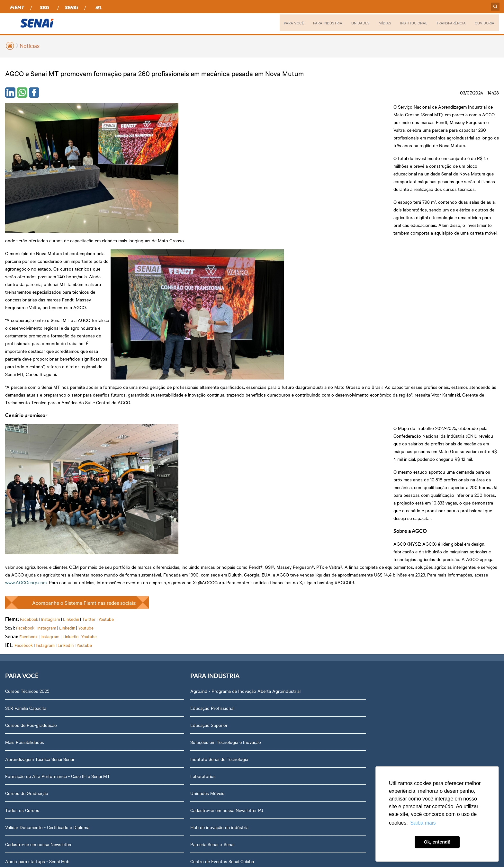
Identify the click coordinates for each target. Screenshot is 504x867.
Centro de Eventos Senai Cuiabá (135, 629)
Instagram (51, 380)
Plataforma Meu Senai (27, 714)
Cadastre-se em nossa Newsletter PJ (139, 578)
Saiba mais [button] (423, 823)
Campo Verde (210, 555)
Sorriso (204, 623)
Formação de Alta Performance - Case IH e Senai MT (48, 541)
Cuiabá (203, 538)
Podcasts (300, 452)
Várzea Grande (211, 640)
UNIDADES (354, 23)
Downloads (395, 674)
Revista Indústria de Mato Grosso (324, 487)
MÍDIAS (379, 23)
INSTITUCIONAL (409, 23)
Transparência (398, 538)
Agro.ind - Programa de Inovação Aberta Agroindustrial (143, 456)
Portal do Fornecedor (405, 521)
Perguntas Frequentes (406, 487)
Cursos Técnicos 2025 (27, 452)
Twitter (89, 380)
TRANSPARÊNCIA (449, 23)
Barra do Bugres (213, 487)
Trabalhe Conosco (402, 606)
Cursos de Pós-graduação (31, 487)
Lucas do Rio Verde (216, 521)
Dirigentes (394, 469)
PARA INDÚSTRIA (320, 23)
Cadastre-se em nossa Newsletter (38, 612)
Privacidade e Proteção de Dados (417, 657)
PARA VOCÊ (285, 23)
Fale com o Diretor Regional (412, 623)
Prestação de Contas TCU (410, 572)
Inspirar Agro (18, 697)
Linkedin (71, 380)
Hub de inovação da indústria (132, 595)
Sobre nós (394, 452)
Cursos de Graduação (27, 561)
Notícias (30, 45)
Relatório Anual (399, 555)
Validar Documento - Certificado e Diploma (47, 595)
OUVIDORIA (484, 23)
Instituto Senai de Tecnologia (132, 527)
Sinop (202, 606)
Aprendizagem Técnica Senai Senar (40, 521)
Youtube (106, 380)
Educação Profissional (125, 476)
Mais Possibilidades (25, 504)
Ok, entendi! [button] (437, 842)
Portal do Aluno (21, 680)
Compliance (396, 504)
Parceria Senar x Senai (125, 612)
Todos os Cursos (22, 578)
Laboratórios (116, 544)
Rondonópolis (211, 589)
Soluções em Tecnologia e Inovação (138, 510)
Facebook (29, 380)
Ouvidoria (394, 691)
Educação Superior (122, 493)
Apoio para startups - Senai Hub (37, 629)
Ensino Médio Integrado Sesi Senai (40, 646)
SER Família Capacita (26, 469)
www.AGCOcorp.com (292, 335)
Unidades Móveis (120, 561)
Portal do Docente (23, 663)
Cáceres (205, 504)
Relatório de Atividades (313, 504)
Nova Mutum (210, 572)
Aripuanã (206, 469)
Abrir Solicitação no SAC (409, 640)
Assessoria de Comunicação (412, 589)
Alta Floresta (209, 452)
